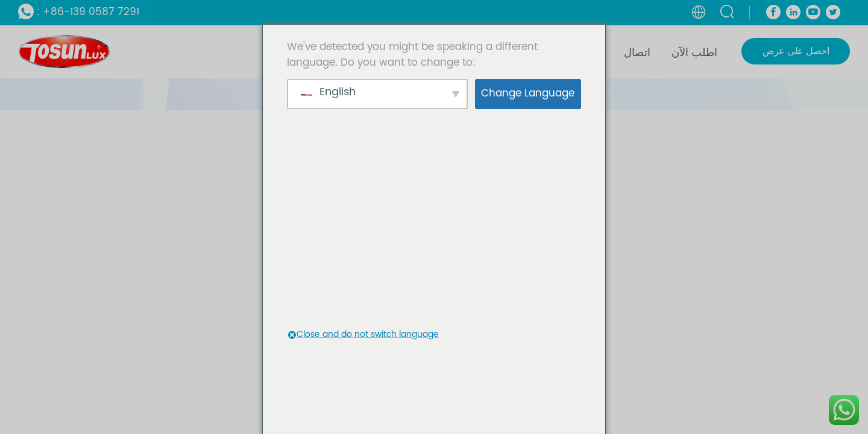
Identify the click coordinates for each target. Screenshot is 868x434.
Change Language (528, 93)
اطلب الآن (694, 53)
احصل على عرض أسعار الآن (796, 54)
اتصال (637, 53)
